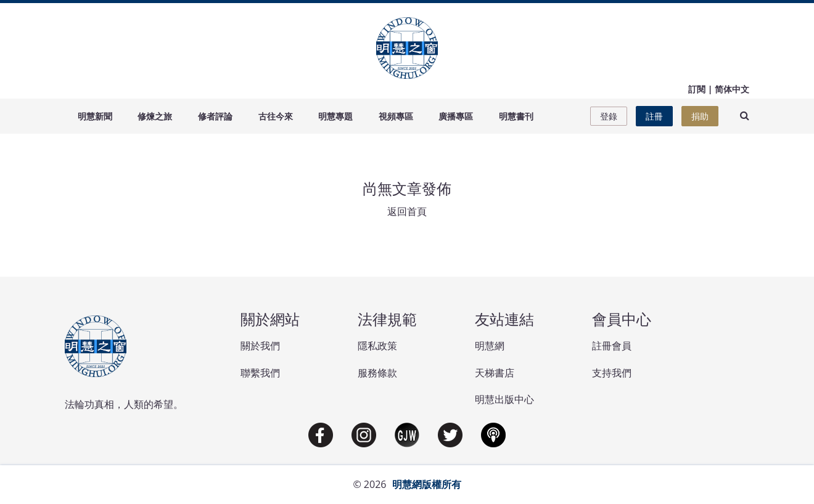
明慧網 (490, 346)
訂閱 (697, 89)
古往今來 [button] (276, 116)
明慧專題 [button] (335, 116)
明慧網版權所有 (427, 484)
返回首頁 (407, 211)
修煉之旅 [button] (155, 116)
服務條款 (377, 373)
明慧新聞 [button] (95, 116)
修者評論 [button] (215, 116)
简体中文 (732, 89)
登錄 (609, 116)
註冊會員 (612, 346)
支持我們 (612, 373)
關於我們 (260, 346)
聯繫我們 (260, 373)
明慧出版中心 (504, 399)
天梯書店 (495, 373)
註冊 (654, 116)
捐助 (700, 116)
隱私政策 (377, 346)
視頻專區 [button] (396, 116)
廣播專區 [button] (456, 116)
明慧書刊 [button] (516, 116)
